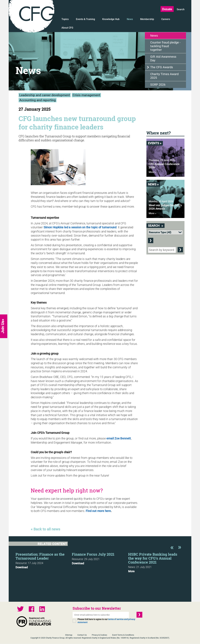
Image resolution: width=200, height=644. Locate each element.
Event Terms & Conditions (123, 635)
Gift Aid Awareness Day (163, 59)
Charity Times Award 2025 (164, 76)
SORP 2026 (158, 85)
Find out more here (98, 511)
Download (22, 568)
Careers (166, 19)
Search (181, 9)
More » (153, 172)
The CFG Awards (162, 67)
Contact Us (82, 635)
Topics (65, 19)
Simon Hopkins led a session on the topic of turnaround (80, 227)
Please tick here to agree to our (106, 621)
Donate (167, 9)
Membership (147, 19)
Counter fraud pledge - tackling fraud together (165, 46)
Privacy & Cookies (99, 635)
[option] (44, 560)
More (131, 571)
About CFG (67, 28)
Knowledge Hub (111, 19)
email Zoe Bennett (119, 438)
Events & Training (85, 19)
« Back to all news (45, 529)
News (130, 19)
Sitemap (69, 635)
